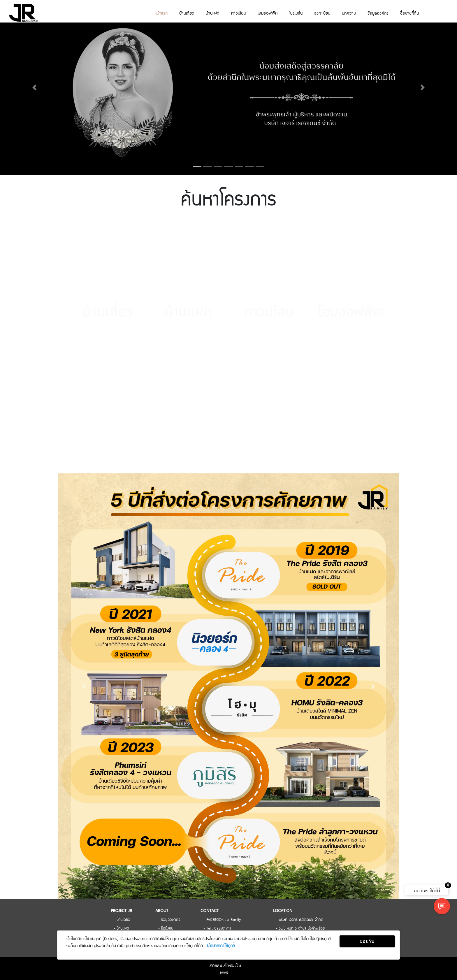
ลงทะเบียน (322, 13)
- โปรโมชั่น (166, 928)
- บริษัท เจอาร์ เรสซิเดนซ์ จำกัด (300, 919)
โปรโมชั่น (296, 13)
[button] (34, 87)
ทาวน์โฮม (239, 13)
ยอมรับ (367, 941)
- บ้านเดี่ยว (122, 919)
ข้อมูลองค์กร (378, 13)
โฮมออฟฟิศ (268, 13)
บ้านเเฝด (213, 13)
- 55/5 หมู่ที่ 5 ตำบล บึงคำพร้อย (300, 928)
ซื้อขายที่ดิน (409, 13)
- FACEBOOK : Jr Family (222, 919)
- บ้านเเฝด (121, 928)
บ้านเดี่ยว (187, 13)
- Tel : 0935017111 (217, 928)
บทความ (349, 13)
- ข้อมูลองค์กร (169, 919)
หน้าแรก (161, 13)
